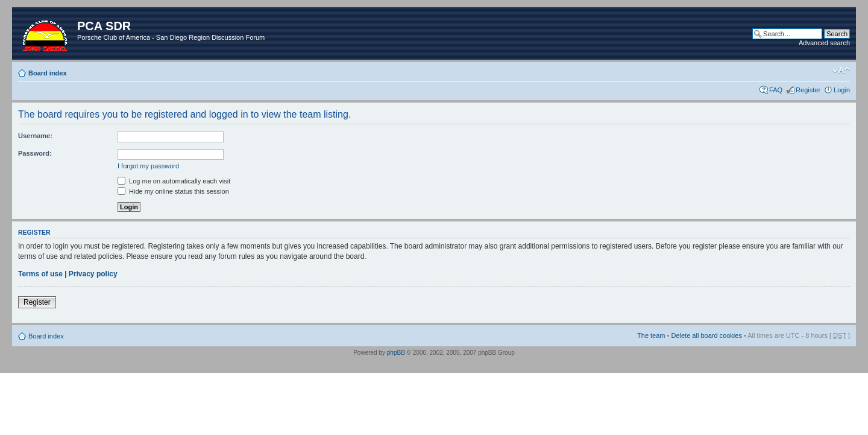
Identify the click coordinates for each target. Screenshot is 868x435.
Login (842, 90)
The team (651, 335)
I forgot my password (148, 166)
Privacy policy (93, 274)
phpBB (396, 353)
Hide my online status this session (173, 191)
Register (808, 90)
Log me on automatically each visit (174, 181)
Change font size (841, 71)
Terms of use (40, 274)
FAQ (776, 90)
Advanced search (824, 43)
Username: (35, 136)
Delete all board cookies (706, 335)
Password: (35, 153)
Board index (48, 73)
